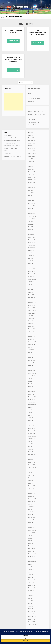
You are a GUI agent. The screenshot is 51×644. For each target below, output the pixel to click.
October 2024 (32, 182)
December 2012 (32, 554)
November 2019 (32, 337)
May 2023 (31, 227)
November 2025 (32, 148)
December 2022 (32, 240)
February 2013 (32, 549)
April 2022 (31, 261)
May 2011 (31, 604)
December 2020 (32, 303)
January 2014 (32, 520)
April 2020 (31, 324)
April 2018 (31, 386)
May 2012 (31, 572)
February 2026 (32, 140)
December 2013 (32, 522)
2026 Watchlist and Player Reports (37, 96)
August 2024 (31, 188)
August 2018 (31, 376)
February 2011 (32, 611)
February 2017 (32, 423)
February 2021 (32, 297)
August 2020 (31, 313)
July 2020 (31, 316)
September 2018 (32, 373)
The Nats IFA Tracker (33, 125)
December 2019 (32, 334)
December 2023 (32, 209)
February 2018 (32, 392)
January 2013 (32, 551)
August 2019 (31, 345)
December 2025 (32, 146)
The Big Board (32, 120)
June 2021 (31, 287)
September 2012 (32, 562)
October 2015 (32, 465)
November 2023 (32, 211)
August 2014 (31, 501)
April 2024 (31, 198)
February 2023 (32, 235)
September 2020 (32, 311)
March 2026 (31, 138)
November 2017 (32, 399)
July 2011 (31, 598)
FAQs (30, 93)
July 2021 (31, 284)
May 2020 (31, 321)
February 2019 (32, 360)
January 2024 (32, 206)
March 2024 (31, 201)
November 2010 (32, 619)
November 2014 (32, 494)
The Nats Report (8, 154)
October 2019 (32, 339)
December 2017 (32, 397)
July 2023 (31, 222)
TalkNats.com (7, 151)
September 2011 (32, 593)
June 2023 (31, 224)
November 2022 (32, 243)
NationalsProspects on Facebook (36, 114)
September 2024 (32, 185)
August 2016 (31, 439)
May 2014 (31, 509)
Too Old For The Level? (34, 99)
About (30, 91)
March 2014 (31, 515)
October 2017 (32, 402)
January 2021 (32, 300)
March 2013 (31, 546)
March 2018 (31, 389)
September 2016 (32, 436)
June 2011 (31, 601)
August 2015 (31, 470)
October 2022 (32, 245)
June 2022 (31, 256)
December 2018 (32, 365)
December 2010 (32, 617)
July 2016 (31, 441)
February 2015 (32, 486)
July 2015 (31, 473)
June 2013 (31, 538)
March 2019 (31, 358)
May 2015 (31, 478)
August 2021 (31, 282)
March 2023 (31, 232)
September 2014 (32, 499)
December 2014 (32, 491)
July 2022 (31, 253)
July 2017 (31, 410)
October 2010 (32, 622)
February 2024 (32, 203)
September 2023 (32, 216)
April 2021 (31, 292)
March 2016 (31, 452)
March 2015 (31, 483)
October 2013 (32, 528)
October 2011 (32, 590)
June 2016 (31, 444)
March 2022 (31, 263)
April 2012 (31, 575)
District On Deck (8, 135)
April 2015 (31, 481)
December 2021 (32, 271)
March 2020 (31, 326)
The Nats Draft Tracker (34, 122)
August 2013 (31, 533)
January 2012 (32, 583)
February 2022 (32, 266)
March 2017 (31, 420)
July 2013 (31, 535)
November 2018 (32, 368)
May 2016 (31, 447)
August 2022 (31, 250)
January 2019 (32, 363)
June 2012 (31, 570)
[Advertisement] (13, 102)
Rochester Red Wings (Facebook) (12, 146)
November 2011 (32, 588)
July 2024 (31, 190)
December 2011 (32, 585)
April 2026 (31, 135)
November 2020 (32, 305)
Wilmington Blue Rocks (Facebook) (12, 156)
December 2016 (32, 428)
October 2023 (32, 214)
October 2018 (32, 371)
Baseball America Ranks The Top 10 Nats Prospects (13, 60)
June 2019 (31, 350)
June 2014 (31, 507)
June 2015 (31, 475)
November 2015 (32, 462)
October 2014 (32, 496)
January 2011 (32, 614)
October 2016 (32, 433)
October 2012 (32, 559)
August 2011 (31, 596)
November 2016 (32, 431)
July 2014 (31, 504)
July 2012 (31, 567)
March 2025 (31, 169)
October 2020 (32, 308)
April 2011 (31, 606)
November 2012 (32, 556)
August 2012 (31, 564)
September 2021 (32, 279)
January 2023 (32, 237)
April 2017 (31, 418)
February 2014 (32, 517)
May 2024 (31, 195)
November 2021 (32, 274)
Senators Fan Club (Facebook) (11, 148)
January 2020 (32, 331)
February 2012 (32, 580)
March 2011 (31, 609)
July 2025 (31, 159)
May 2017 (31, 415)
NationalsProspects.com (26, 7)
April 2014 (31, 512)
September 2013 (32, 530)
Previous (21, 83)
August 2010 (31, 627)
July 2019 (31, 347)
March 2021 (31, 295)
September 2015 (32, 468)
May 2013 (31, 541)
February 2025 (32, 172)
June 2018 (31, 381)
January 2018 (32, 394)
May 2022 (31, 258)
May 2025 (31, 164)
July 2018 (31, 379)
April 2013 (31, 543)
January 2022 (32, 269)
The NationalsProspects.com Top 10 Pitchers (38, 33)
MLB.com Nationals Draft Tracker (12, 140)
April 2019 (31, 355)
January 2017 (32, 426)
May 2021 (31, 290)
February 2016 (32, 454)
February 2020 (32, 329)
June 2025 (31, 161)
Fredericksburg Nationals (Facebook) (13, 138)
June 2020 (31, 318)
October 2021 (32, 276)
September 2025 (32, 154)
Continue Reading (13, 41)
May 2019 (31, 352)
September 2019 (32, 342)
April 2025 (31, 167)
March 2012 (31, 577)
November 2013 (32, 525)
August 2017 (31, 407)
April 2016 (31, 449)
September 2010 (32, 624)
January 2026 (32, 143)
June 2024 (31, 193)
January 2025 (32, 174)
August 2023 (31, 219)
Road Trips (31, 101)
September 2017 (32, 405)
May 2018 (31, 384)
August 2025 (31, 156)
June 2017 (31, 413)
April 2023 (31, 229)
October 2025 (32, 151)
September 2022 (32, 248)
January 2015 (32, 488)
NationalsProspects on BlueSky (36, 112)
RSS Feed (31, 117)
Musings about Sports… (10, 143)
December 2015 (32, 460)
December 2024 (32, 177)
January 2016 (32, 457)
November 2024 (32, 180)
